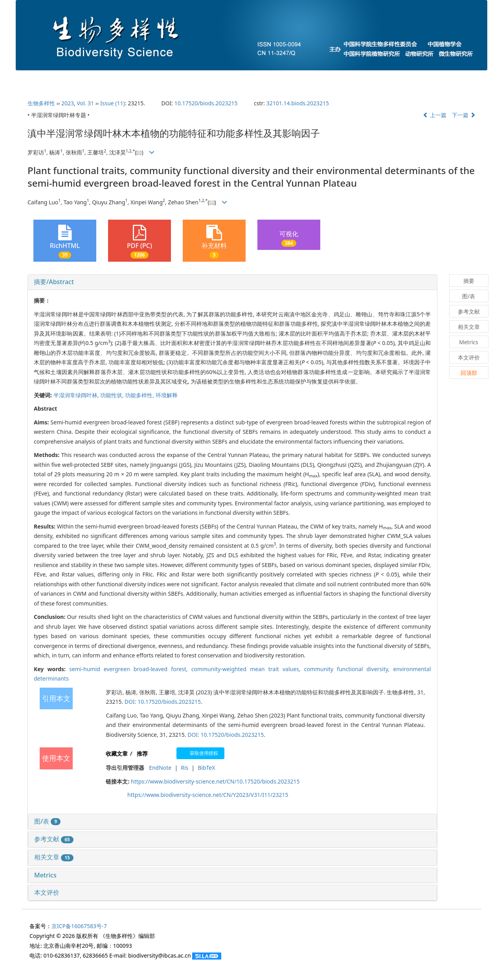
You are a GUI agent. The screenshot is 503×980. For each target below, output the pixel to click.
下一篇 (464, 115)
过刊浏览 (407, 79)
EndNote (160, 768)
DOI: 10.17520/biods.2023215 (163, 702)
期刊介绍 (83, 79)
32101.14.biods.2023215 (298, 103)
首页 (40, 79)
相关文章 (54, 857)
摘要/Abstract (54, 282)
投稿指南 (173, 79)
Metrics (45, 875)
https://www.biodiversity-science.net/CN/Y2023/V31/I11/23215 (208, 795)
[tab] (232, 282)
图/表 (47, 821)
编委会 (128, 79)
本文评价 (47, 892)
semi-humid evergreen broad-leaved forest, (130, 669)
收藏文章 (117, 753)
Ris (184, 768)
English (453, 79)
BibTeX (206, 768)
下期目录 (269, 79)
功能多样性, (140, 395)
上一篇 (435, 115)
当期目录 (221, 79)
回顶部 (469, 373)
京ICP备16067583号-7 (79, 926)
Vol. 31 (85, 103)
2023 (68, 103)
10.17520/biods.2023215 (206, 103)
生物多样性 (41, 103)
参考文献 (54, 839)
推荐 (142, 753)
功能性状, (113, 395)
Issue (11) (113, 103)
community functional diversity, (349, 669)
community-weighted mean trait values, (248, 669)
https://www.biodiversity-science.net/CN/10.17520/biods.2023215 (215, 781)
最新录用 (359, 79)
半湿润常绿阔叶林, (77, 395)
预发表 (314, 79)
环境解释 (167, 395)
